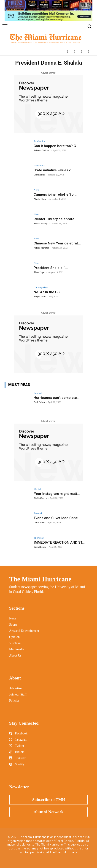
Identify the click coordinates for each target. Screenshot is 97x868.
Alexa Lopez (39, 272)
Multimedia (17, 649)
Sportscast (39, 538)
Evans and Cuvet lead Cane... (57, 518)
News (36, 190)
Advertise (15, 688)
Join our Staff (18, 694)
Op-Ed (37, 489)
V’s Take (15, 643)
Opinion (14, 637)
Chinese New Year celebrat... (57, 243)
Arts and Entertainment (24, 631)
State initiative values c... (54, 170)
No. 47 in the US (47, 292)
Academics (39, 141)
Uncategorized (41, 287)
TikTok (16, 752)
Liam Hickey (40, 547)
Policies (14, 701)
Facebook (18, 733)
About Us (15, 656)
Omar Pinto (39, 522)
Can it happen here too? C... (56, 146)
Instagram (18, 740)
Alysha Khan (40, 199)
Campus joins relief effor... (56, 194)
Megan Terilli (40, 297)
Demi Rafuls (39, 175)
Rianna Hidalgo (41, 223)
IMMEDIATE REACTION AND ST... (59, 542)
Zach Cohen (39, 402)
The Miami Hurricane (40, 579)
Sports (13, 625)
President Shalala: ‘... (51, 268)
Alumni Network (49, 812)
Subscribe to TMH (49, 800)
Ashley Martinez (41, 248)
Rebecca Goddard (42, 150)
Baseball (38, 393)
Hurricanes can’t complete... (57, 398)
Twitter (17, 746)
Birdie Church (40, 498)
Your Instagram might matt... (57, 494)
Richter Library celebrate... (55, 219)
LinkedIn (18, 758)
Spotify (17, 764)
